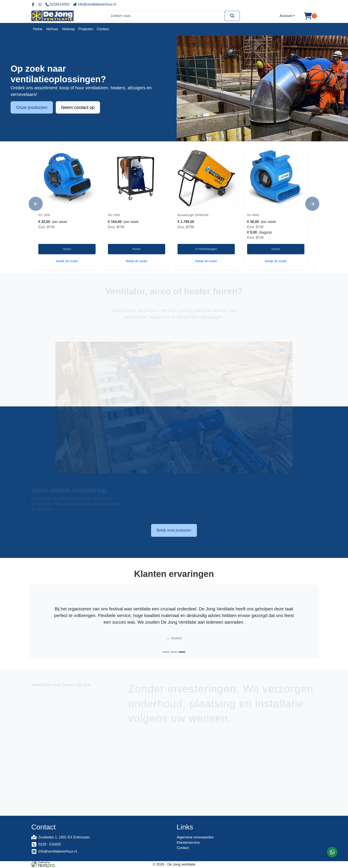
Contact (103, 29)
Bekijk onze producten (174, 530)
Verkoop (68, 29)
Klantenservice (188, 843)
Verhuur (52, 29)
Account (286, 16)
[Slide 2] (174, 652)
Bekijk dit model (67, 261)
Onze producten (32, 108)
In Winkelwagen (206, 249)
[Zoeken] (232, 16)
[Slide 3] (182, 652)
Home (38, 29)
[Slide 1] (166, 652)
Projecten (86, 29)
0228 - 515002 (50, 844)
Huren (67, 249)
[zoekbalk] (166, 16)
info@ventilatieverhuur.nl (58, 851)
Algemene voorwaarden (195, 837)
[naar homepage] (52, 16)
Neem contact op (78, 108)
